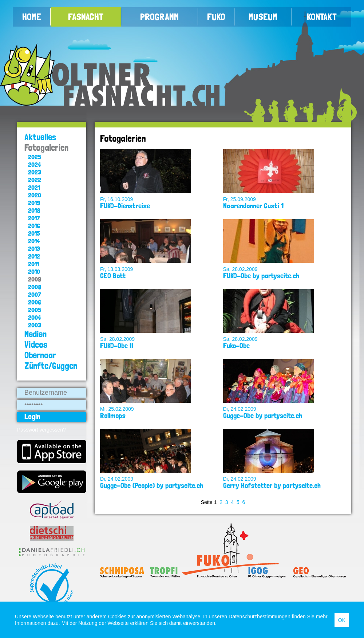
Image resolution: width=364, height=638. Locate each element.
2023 (35, 172)
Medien (35, 334)
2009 (35, 279)
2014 (34, 241)
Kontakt (322, 17)
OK (342, 620)
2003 (35, 325)
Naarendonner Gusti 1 (253, 206)
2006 (35, 302)
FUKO (216, 17)
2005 (35, 310)
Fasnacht (86, 17)
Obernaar (40, 355)
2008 (35, 287)
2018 (34, 210)
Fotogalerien (46, 148)
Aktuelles (40, 137)
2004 (34, 317)
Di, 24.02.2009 (240, 409)
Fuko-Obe (236, 346)
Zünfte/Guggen (51, 366)
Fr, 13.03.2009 (116, 269)
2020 (35, 195)
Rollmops (113, 416)
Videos (36, 345)
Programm (159, 17)
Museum (263, 17)
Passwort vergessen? (41, 430)
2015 (34, 233)
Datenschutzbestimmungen (260, 617)
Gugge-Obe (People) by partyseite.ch (152, 485)
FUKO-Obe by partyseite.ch (261, 276)
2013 (34, 249)
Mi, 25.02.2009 (117, 409)
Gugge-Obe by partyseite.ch (263, 416)
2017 (34, 218)
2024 (34, 164)
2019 (34, 203)
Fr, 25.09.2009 (240, 199)
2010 (34, 271)
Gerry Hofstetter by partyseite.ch (272, 485)
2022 (35, 180)
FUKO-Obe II (117, 346)
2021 (34, 187)
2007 (35, 294)
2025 (35, 157)
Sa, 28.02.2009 (240, 269)
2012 (34, 256)
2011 (33, 264)
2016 (34, 226)
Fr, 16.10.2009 (116, 199)
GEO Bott (113, 276)
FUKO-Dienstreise (125, 206)
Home (32, 17)
